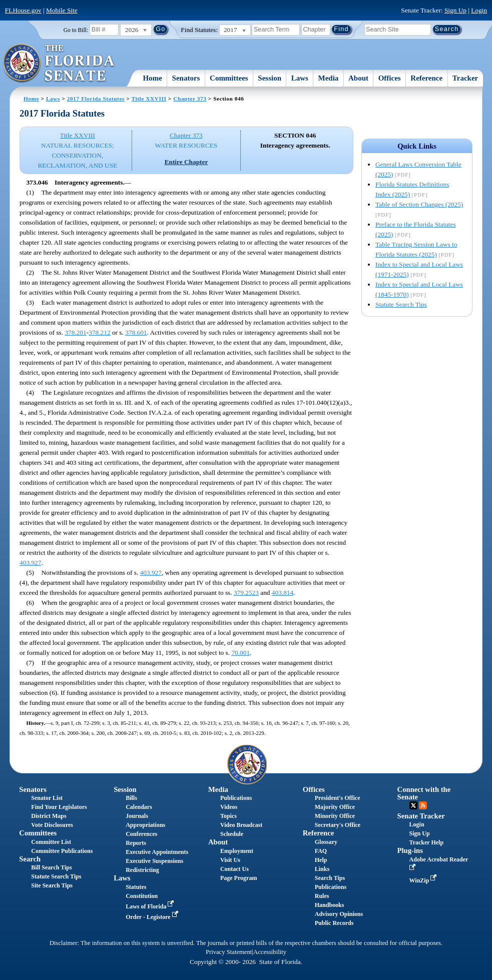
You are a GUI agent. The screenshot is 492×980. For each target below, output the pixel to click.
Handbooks (330, 905)
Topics (228, 816)
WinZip (424, 880)
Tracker (465, 78)
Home (153, 78)
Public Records (334, 923)
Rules (322, 896)
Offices (390, 78)
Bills (131, 798)
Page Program (238, 878)
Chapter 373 (190, 99)
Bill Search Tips (51, 867)
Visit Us (230, 860)
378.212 (99, 332)
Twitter (413, 805)
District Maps (49, 816)
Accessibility (270, 952)
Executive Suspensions (154, 861)
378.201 (75, 332)
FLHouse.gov (23, 10)
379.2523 (246, 593)
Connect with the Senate (424, 793)
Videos (229, 807)
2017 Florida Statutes (96, 99)
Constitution (142, 896)
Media (329, 78)
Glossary (326, 842)
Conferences (141, 834)
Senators (186, 78)
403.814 (283, 593)
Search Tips (330, 878)
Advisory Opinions (339, 914)
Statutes (136, 887)
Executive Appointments (157, 852)
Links (322, 869)
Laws (300, 78)
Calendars (139, 807)
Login (479, 10)
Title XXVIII (149, 99)
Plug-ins (410, 850)
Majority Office (335, 807)
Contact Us (234, 869)
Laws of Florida (151, 906)
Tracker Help (427, 842)
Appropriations (145, 825)
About (358, 78)
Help (321, 860)
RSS (423, 805)
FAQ (321, 851)
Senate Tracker (421, 816)
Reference (426, 78)
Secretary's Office (338, 825)
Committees (229, 78)
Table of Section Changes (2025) (419, 204)
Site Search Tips (52, 885)
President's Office (338, 798)
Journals (137, 816)
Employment (237, 851)
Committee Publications (62, 851)
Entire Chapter (186, 162)
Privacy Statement (229, 952)
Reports (136, 843)
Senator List (47, 798)
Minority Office (335, 816)
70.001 (240, 653)
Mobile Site (62, 10)
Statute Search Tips (401, 304)
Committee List (51, 842)
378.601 (136, 332)
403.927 (30, 563)
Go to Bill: (76, 30)
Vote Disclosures (52, 825)
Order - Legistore (153, 917)
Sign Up (455, 10)
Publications (236, 798)
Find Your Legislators (59, 807)
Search (30, 859)
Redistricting (142, 870)
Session (270, 78)
